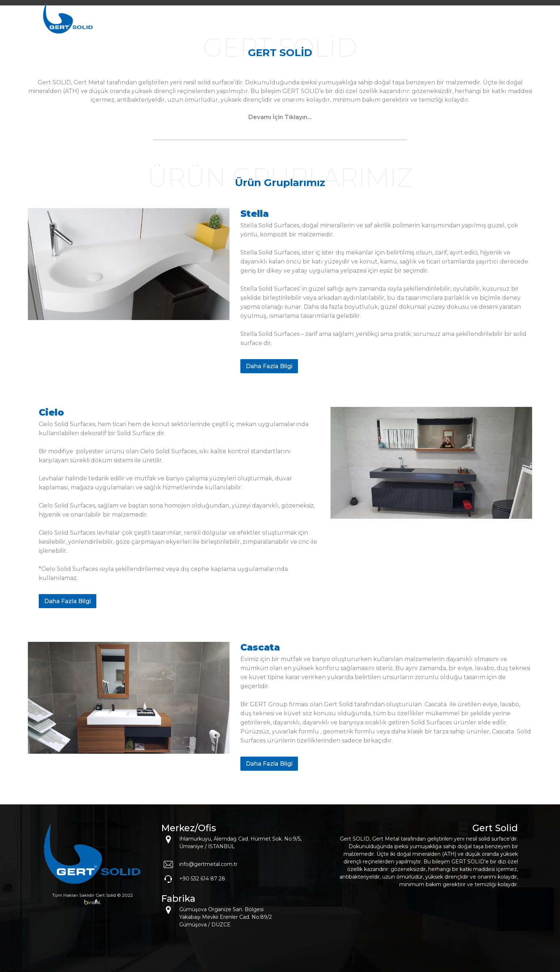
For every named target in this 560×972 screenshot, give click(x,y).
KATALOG (437, 23)
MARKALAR (393, 23)
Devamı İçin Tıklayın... (280, 117)
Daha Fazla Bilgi (269, 366)
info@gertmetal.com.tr (208, 864)
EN (507, 23)
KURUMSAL (348, 23)
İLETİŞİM (477, 23)
